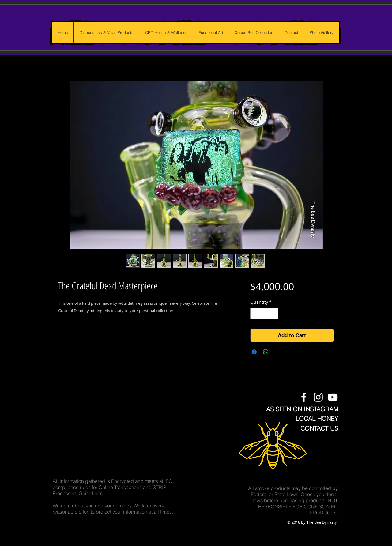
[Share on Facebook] (254, 352)
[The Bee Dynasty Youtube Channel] (333, 397)
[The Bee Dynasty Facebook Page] (304, 397)
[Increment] (274, 313)
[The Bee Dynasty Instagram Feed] (318, 397)
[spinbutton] (264, 313)
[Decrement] (255, 313)
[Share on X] (277, 352)
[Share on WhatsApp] (266, 352)
